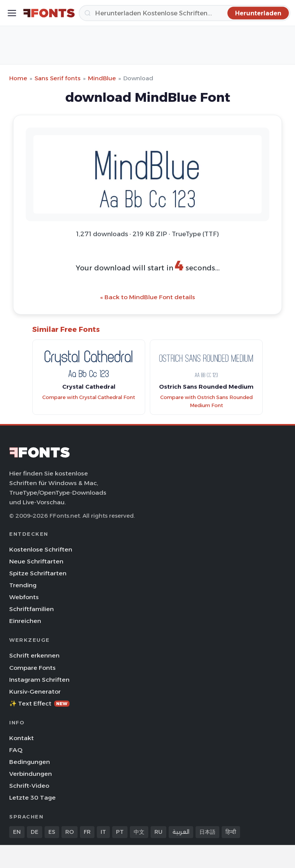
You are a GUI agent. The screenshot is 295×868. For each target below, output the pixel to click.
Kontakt (22, 738)
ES (52, 832)
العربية (181, 832)
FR (87, 832)
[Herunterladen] (185, 13)
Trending (23, 585)
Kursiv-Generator (35, 692)
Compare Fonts (32, 668)
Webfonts (24, 597)
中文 (139, 832)
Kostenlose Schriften (41, 549)
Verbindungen (31, 774)
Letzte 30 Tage (32, 798)
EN (17, 832)
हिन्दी (231, 832)
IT (103, 832)
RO (70, 832)
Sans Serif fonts (58, 78)
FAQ (16, 750)
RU (158, 832)
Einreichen (25, 621)
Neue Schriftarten (36, 561)
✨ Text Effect (39, 703)
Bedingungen (30, 762)
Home (18, 78)
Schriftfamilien (31, 609)
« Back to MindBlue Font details (148, 297)
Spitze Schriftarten (38, 573)
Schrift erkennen (34, 655)
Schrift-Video (29, 786)
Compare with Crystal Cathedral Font (89, 397)
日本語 (207, 832)
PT (120, 832)
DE (35, 832)
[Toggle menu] (12, 13)
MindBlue (102, 78)
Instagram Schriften (39, 680)
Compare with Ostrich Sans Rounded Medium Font (206, 401)
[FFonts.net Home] (49, 13)
